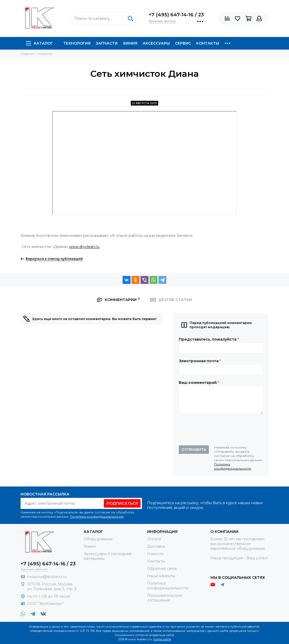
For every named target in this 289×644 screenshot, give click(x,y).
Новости (155, 554)
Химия (130, 43)
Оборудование (98, 539)
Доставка (156, 546)
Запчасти (107, 43)
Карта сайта (162, 639)
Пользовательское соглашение (165, 598)
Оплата (154, 539)
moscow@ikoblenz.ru (47, 577)
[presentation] (219, 430)
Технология (77, 43)
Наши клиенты (161, 576)
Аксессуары (156, 43)
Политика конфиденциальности (233, 466)
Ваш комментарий (199, 383)
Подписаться (122, 503)
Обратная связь (162, 569)
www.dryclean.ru (84, 247)
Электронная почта (200, 361)
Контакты (208, 43)
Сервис (183, 43)
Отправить (194, 450)
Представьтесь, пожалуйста (209, 339)
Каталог (39, 43)
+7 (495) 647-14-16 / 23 (176, 15)
